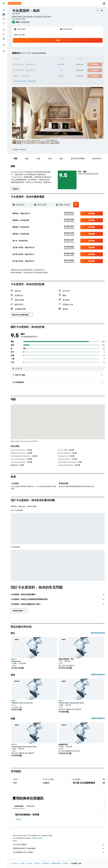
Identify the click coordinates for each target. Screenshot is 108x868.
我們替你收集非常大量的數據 (59, 848)
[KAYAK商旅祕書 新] (4, 39)
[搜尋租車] (4, 19)
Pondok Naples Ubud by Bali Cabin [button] (71, 703)
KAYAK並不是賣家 (59, 845)
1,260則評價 (25, 22)
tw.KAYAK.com (15, 863)
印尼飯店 (37, 863)
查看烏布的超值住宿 (98, 675)
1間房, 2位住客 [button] (19, 35)
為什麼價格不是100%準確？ (59, 852)
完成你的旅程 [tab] (19, 806)
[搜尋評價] (60, 369)
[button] (4, 3)
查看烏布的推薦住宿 (98, 718)
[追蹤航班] (4, 34)
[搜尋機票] (4, 10)
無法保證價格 (39, 838)
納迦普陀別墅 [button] (63, 744)
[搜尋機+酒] (4, 24)
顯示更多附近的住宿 (98, 633)
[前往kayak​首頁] (15, 3)
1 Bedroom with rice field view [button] (22, 703)
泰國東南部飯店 (56, 863)
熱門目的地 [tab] (31, 806)
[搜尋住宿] (4, 14)
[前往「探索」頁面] (4, 30)
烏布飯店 (19, 819)
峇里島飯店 (46, 863)
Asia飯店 (29, 863)
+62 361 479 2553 (19, 19)
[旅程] (4, 45)
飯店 (23, 863)
